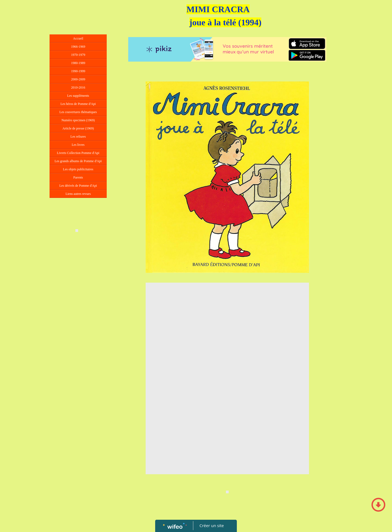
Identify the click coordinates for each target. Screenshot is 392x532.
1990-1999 (78, 71)
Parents (78, 177)
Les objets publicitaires (78, 169)
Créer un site (212, 525)
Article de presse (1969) (78, 128)
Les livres (78, 145)
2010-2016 (78, 87)
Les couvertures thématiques (78, 112)
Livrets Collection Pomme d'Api (78, 153)
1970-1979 (78, 55)
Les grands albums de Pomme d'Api (78, 161)
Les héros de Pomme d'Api (78, 104)
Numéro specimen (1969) (78, 120)
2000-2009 (78, 79)
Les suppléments (78, 96)
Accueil (78, 38)
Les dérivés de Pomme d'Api (78, 186)
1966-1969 (78, 47)
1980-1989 (78, 63)
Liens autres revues (78, 194)
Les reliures (78, 137)
